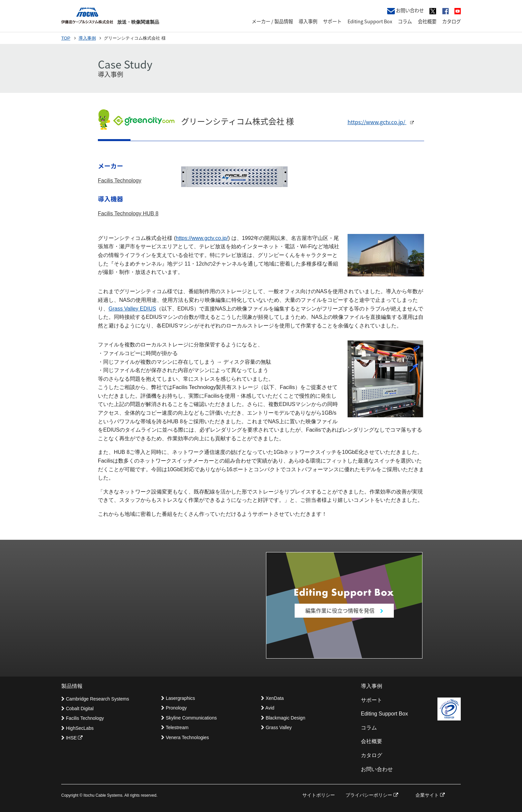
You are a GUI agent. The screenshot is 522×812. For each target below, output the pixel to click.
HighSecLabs (77, 728)
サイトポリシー (319, 795)
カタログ (451, 21)
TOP (66, 38)
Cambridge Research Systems (95, 699)
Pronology (174, 708)
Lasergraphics (178, 698)
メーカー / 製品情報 (272, 21)
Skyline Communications (189, 718)
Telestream (175, 727)
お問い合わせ (405, 10)
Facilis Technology (120, 181)
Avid (268, 708)
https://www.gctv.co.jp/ (381, 122)
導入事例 (308, 21)
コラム (405, 21)
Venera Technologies (185, 737)
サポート (332, 21)
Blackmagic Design (283, 718)
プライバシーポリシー (372, 795)
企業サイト (430, 795)
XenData (272, 698)
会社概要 (427, 21)
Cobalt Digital (77, 709)
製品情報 (72, 686)
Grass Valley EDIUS (132, 309)
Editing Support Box (370, 21)
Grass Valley (276, 727)
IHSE (72, 738)
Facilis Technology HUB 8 (128, 213)
